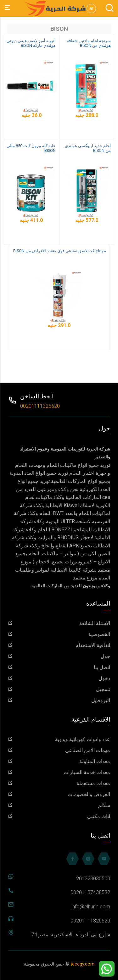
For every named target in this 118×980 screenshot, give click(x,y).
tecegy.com (82, 964)
